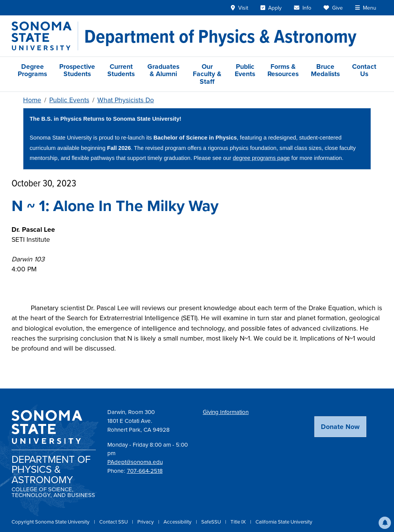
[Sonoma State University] (45, 36)
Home (32, 100)
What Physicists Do (126, 100)
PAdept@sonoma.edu (135, 462)
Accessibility (178, 522)
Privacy (146, 522)
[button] (385, 523)
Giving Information (226, 412)
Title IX (239, 522)
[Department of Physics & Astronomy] (220, 36)
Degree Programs (32, 70)
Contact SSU (114, 522)
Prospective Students (77, 70)
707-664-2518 (145, 471)
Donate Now (340, 427)
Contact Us (364, 70)
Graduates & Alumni (163, 70)
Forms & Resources (283, 70)
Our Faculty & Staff (207, 74)
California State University (284, 522)
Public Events (245, 70)
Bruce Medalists (325, 70)
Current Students (121, 70)
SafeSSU (212, 522)
